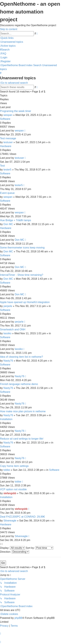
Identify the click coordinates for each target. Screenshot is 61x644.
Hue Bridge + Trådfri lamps (16, 220)
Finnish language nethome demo (19, 384)
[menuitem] (12, 42)
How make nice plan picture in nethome (23, 411)
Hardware (6, 146)
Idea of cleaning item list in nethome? (21, 357)
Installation (6, 419)
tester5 (7, 170)
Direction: (15, 552)
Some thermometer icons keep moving (22, 248)
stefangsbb (10, 493)
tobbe (7, 470)
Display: (12, 548)
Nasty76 (8, 361)
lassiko (7, 333)
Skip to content (9, 29)
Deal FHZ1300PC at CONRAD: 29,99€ (22, 517)
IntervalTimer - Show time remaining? (22, 275)
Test (2, 166)
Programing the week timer (16, 111)
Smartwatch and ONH (13, 329)
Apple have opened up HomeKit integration (25, 302)
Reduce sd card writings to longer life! (22, 439)
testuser (8, 142)
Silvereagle (10, 521)
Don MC (8, 224)
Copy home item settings (14, 466)
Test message (8, 138)
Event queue (7, 193)
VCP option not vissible (13, 489)
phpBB (18, 618)
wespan (8, 115)
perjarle (8, 306)
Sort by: (40, 548)
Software (5, 119)
